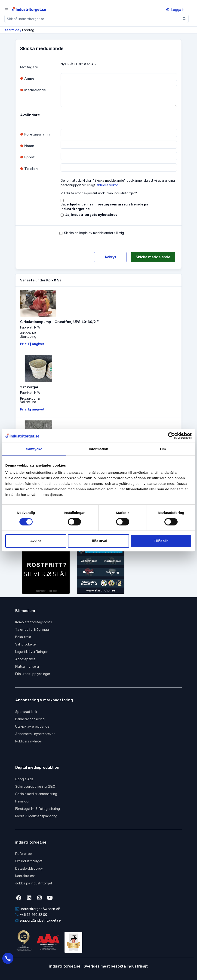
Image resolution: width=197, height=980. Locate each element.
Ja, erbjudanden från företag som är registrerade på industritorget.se (104, 207)
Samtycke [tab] (34, 449)
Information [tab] (98, 449)
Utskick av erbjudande (32, 726)
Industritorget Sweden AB (38, 909)
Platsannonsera (27, 666)
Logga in (175, 10)
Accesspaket (25, 659)
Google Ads (24, 779)
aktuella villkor (107, 185)
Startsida (12, 30)
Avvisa (36, 541)
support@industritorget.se (38, 920)
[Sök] (185, 19)
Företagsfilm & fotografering (38, 809)
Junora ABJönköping (28, 335)
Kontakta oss (25, 876)
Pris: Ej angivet (32, 344)
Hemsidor (22, 801)
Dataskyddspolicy (29, 868)
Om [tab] (163, 449)
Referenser (24, 854)
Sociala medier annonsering (36, 794)
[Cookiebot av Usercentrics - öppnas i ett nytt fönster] (171, 436)
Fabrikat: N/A (30, 327)
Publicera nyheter (29, 741)
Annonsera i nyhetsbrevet (35, 734)
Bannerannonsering (30, 719)
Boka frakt (23, 637)
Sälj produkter (26, 644)
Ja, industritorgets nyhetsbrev (91, 215)
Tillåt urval (99, 541)
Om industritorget (29, 861)
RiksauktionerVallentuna (30, 400)
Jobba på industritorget (34, 883)
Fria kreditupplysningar (33, 674)
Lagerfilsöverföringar (32, 652)
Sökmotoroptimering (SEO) (36, 786)
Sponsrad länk (26, 712)
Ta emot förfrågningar (33, 629)
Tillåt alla (161, 541)
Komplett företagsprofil (34, 622)
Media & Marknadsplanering (36, 816)
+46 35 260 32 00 (31, 915)
